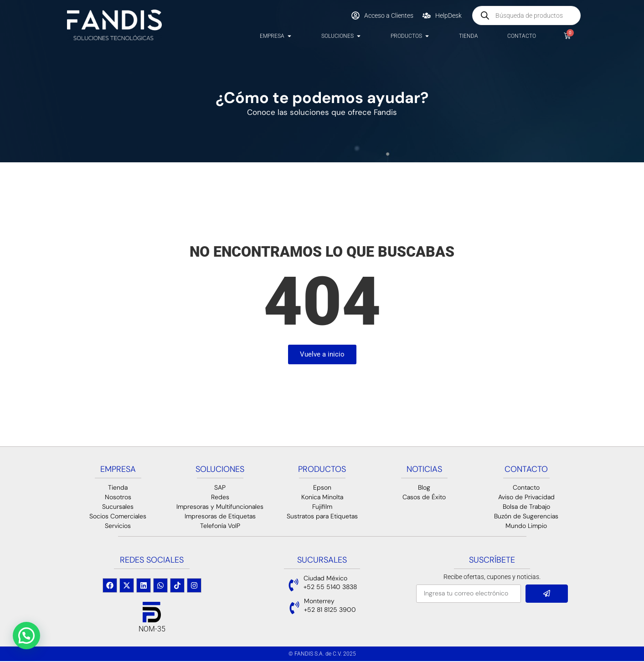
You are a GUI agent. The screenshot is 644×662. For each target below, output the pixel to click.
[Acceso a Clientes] (355, 16)
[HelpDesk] (427, 16)
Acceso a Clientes (389, 16)
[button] (26, 636)
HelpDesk (448, 16)
